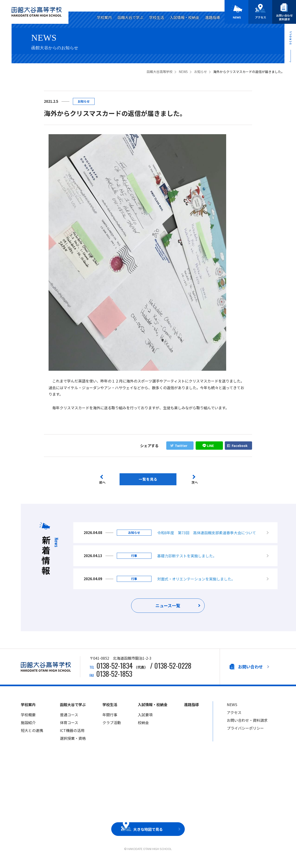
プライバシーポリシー (245, 734)
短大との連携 (32, 737)
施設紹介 (28, 729)
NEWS (232, 711)
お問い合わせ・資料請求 (247, 727)
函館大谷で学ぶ (130, 17)
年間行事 (110, 721)
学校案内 (104, 17)
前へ (102, 483)
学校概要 (28, 721)
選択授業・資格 (73, 745)
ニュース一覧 (168, 613)
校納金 (143, 729)
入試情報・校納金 (185, 17)
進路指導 (213, 17)
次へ (196, 483)
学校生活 (157, 17)
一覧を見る (148, 479)
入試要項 (145, 721)
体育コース (69, 729)
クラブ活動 (112, 729)
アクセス (234, 719)
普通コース (69, 721)
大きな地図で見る (148, 836)
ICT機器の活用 (72, 737)
